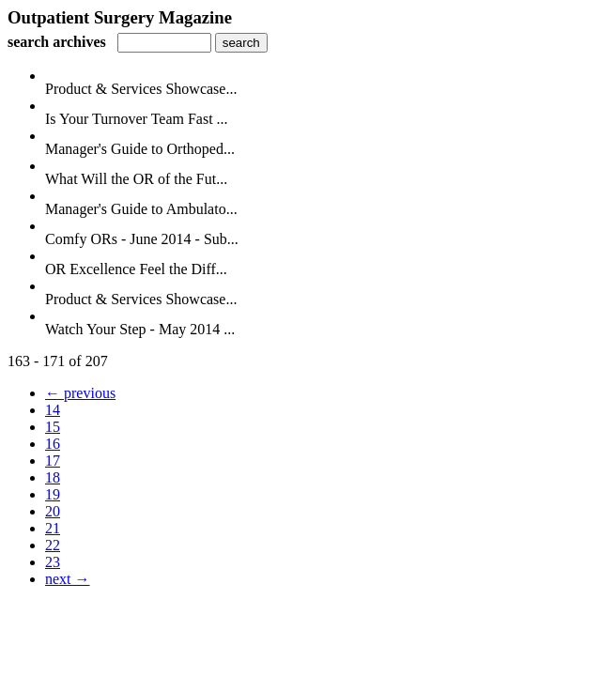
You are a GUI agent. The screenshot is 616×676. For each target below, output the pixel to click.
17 (53, 461)
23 (53, 562)
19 (53, 494)
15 (53, 427)
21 (53, 528)
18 (53, 477)
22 (53, 545)
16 (53, 444)
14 (53, 410)
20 (53, 511)
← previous (80, 393)
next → (68, 579)
